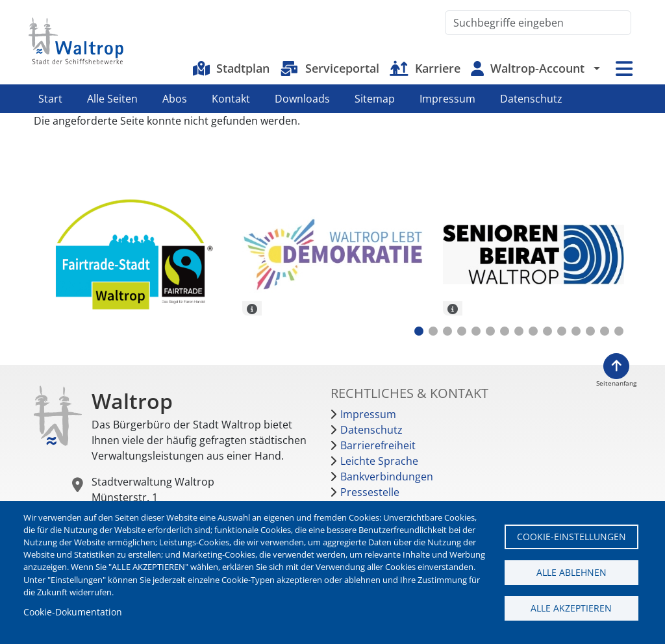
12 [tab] (576, 331)
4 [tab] (462, 331)
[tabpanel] (132, 256)
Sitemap (375, 99)
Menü (624, 68)
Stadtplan (243, 68)
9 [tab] (533, 331)
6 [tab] (490, 331)
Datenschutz (531, 99)
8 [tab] (519, 331)
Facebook (609, 99)
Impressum (447, 99)
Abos (175, 99)
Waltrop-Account (537, 68)
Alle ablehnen (571, 572)
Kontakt (231, 99)
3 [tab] (447, 331)
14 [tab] (605, 331)
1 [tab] (419, 331)
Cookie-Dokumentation (73, 612)
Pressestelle (370, 492)
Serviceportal (342, 68)
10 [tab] (547, 331)
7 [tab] (505, 331)
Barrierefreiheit (378, 445)
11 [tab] (562, 331)
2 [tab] (433, 331)
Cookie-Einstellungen (571, 537)
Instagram (631, 99)
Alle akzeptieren (571, 608)
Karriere (438, 68)
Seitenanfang (616, 383)
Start (50, 99)
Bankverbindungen (387, 477)
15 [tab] (619, 331)
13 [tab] (590, 331)
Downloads (302, 99)
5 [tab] (476, 331)
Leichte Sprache (379, 461)
